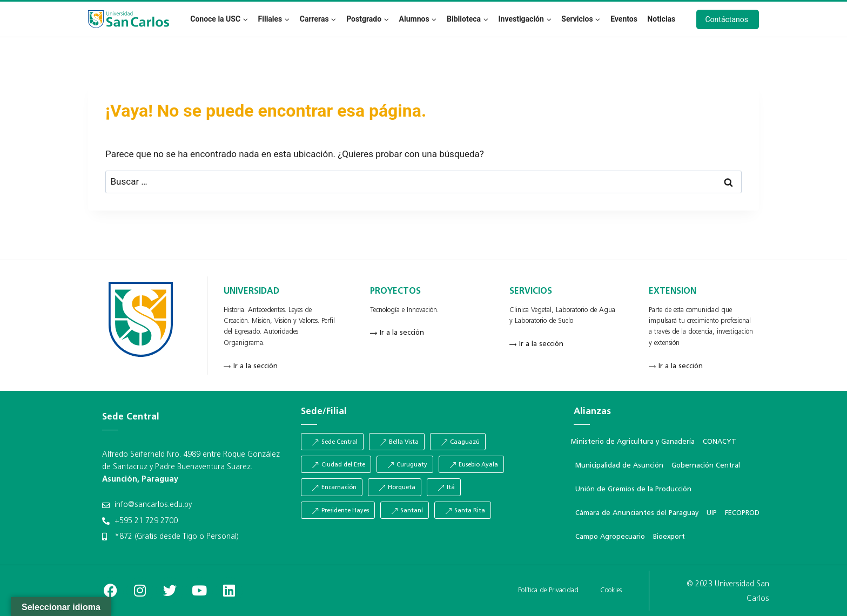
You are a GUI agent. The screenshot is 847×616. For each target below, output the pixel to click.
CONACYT (720, 442)
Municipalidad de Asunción (619, 466)
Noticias (661, 19)
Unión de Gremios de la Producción (633, 489)
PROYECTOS (395, 292)
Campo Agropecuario (610, 537)
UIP (712, 513)
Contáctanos (727, 19)
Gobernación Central (706, 466)
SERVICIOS (531, 292)
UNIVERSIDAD (251, 292)
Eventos (624, 19)
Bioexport (669, 537)
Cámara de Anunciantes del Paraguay (637, 513)
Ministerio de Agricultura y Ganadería (633, 442)
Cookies (611, 590)
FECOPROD (742, 513)
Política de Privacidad (548, 590)
